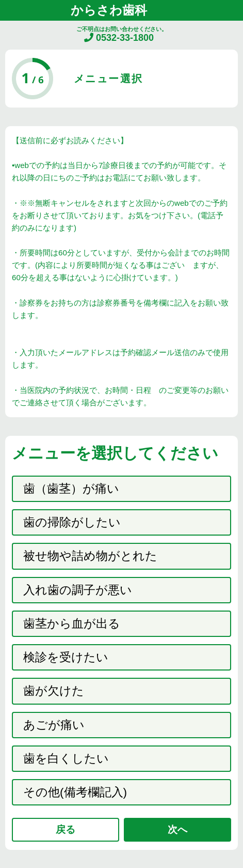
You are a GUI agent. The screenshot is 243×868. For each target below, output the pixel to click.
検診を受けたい (66, 657)
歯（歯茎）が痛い (71, 489)
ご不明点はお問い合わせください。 (122, 34)
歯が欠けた (54, 691)
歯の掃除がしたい (72, 522)
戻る (66, 829)
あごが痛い (54, 725)
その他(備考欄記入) (75, 792)
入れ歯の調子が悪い (78, 590)
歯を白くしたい (66, 759)
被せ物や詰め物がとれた (90, 556)
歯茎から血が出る (72, 624)
